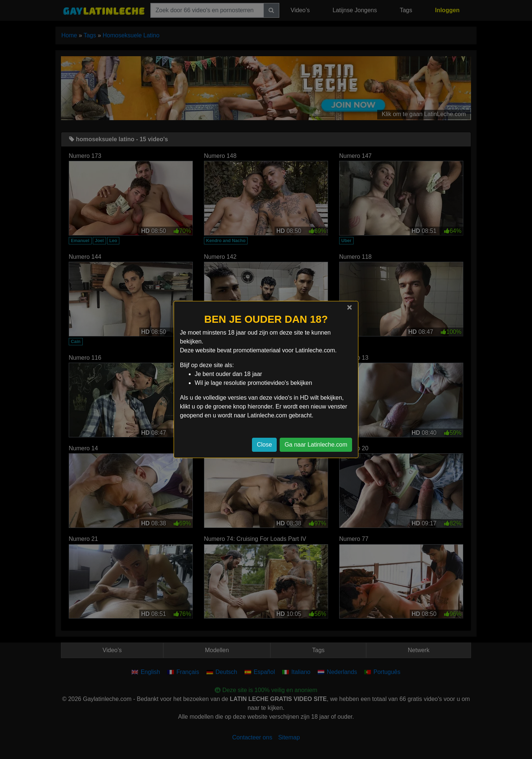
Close (264, 445)
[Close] (349, 307)
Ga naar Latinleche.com (316, 445)
